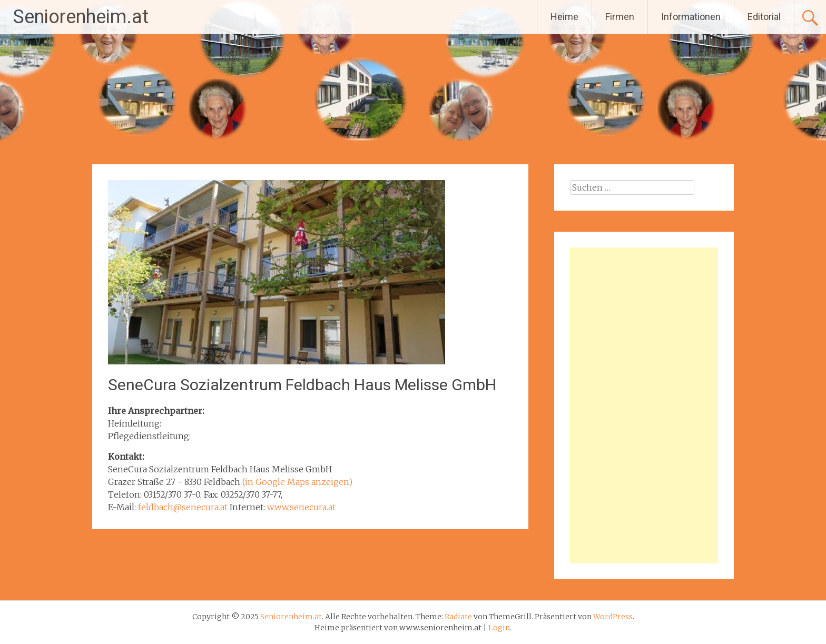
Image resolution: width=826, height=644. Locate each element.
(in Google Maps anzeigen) (297, 482)
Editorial (764, 17)
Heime (564, 17)
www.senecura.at (301, 507)
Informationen (691, 17)
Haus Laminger (492, 557)
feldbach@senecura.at (183, 507)
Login (499, 628)
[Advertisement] (644, 405)
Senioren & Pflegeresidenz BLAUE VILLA (180, 557)
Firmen (620, 17)
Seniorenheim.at (81, 17)
